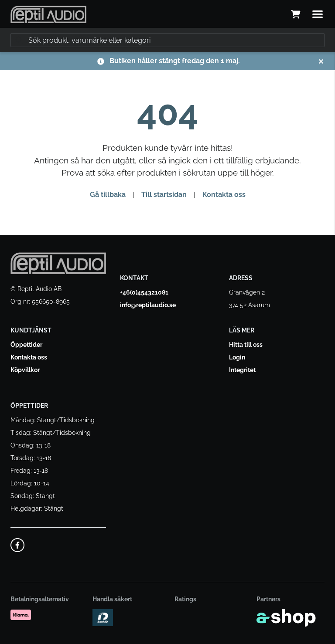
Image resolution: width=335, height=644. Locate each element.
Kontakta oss (224, 195)
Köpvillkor (25, 370)
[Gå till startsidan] (48, 14)
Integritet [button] (242, 370)
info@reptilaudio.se (148, 305)
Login (237, 357)
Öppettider (26, 345)
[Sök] (167, 40)
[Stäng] (321, 61)
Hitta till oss (246, 345)
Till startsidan (164, 195)
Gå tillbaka (108, 195)
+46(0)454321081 (144, 292)
